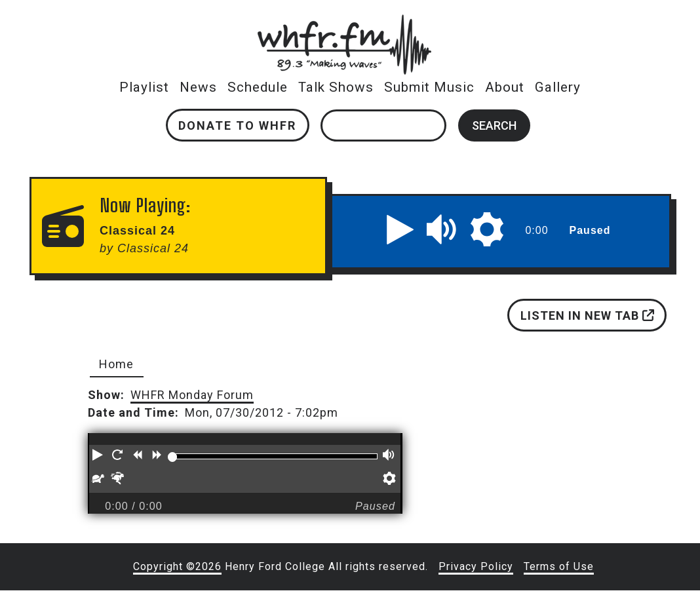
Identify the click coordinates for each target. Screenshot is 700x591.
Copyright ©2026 (177, 566)
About (505, 87)
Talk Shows (336, 87)
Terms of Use (559, 566)
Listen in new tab (587, 315)
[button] (400, 229)
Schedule (258, 87)
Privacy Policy (476, 566)
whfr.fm (344, 23)
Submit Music (429, 87)
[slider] (172, 457)
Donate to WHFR (237, 125)
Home (116, 364)
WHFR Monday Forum (192, 395)
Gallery (558, 87)
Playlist (144, 87)
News (198, 87)
